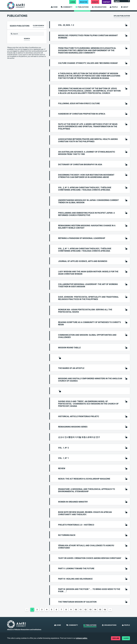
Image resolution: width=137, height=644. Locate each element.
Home (54, 7)
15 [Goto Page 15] (100, 610)
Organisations (99, 7)
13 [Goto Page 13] (90, 610)
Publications (82, 7)
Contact (107, 2)
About (125, 7)
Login (73, 2)
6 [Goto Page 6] (56, 610)
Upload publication (122, 16)
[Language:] (122, 1)
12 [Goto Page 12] (85, 610)
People (114, 7)
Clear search (38, 26)
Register (84, 2)
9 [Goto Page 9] (71, 610)
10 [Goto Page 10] (76, 610)
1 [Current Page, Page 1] (32, 610)
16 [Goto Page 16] (105, 610)
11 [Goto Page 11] (81, 610)
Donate (95, 2)
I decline (116, 638)
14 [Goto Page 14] (95, 610)
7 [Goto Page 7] (61, 610)
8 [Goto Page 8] (66, 610)
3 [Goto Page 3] (42, 610)
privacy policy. (82, 638)
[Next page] (110, 610)
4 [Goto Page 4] (47, 610)
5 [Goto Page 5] (51, 610)
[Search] (27, 34)
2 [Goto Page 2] (37, 610)
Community (67, 7)
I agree (126, 638)
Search (27, 39)
